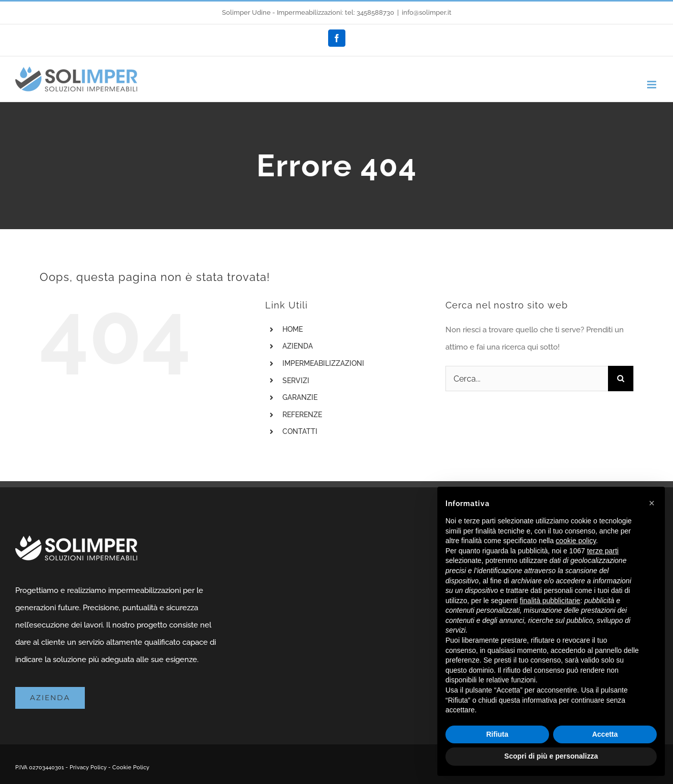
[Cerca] (621, 379)
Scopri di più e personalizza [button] (551, 756)
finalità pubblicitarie (550, 601)
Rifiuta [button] (497, 734)
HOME (293, 329)
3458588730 (375, 12)
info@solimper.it (427, 12)
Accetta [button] (605, 734)
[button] (652, 503)
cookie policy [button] (576, 541)
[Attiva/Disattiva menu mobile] (652, 85)
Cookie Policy (131, 767)
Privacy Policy (88, 767)
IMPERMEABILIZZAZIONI (323, 363)
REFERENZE (302, 415)
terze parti (603, 551)
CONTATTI (300, 431)
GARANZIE (300, 397)
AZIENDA (298, 346)
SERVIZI (296, 381)
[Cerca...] (527, 379)
